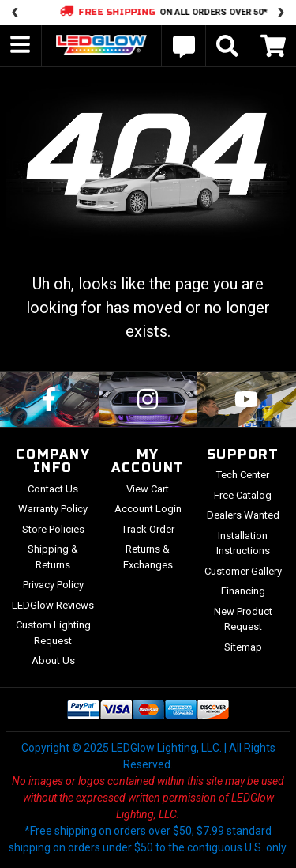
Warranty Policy (53, 509)
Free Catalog (243, 495)
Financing (243, 591)
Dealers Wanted (243, 515)
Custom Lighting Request (53, 633)
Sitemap (243, 647)
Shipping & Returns (53, 557)
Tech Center (243, 475)
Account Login (148, 509)
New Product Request (243, 619)
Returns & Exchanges (148, 557)
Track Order (148, 529)
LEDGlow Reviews (53, 605)
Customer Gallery (243, 571)
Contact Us (53, 489)
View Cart (148, 489)
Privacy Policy (53, 585)
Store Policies (53, 529)
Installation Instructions (243, 543)
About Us (53, 660)
